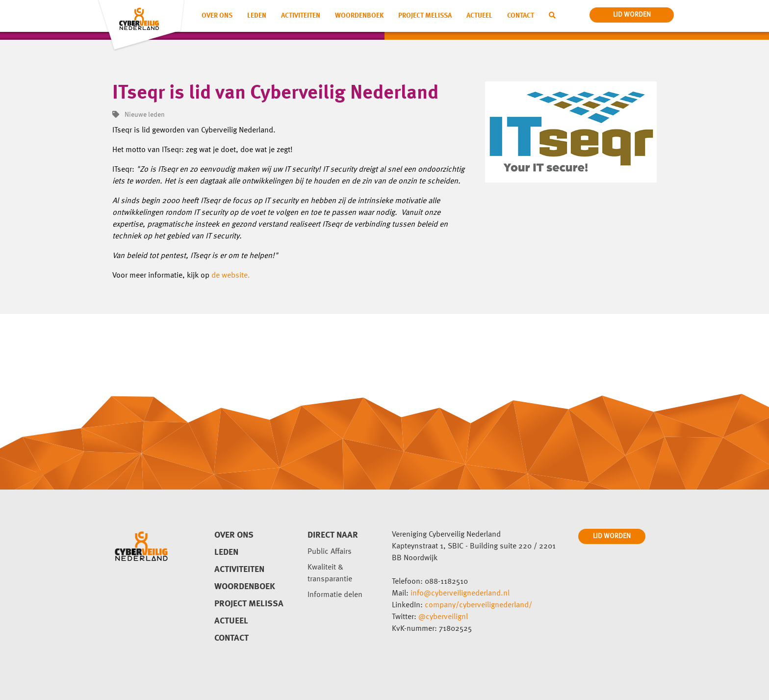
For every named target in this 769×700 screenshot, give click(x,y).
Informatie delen (335, 595)
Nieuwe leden (139, 115)
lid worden (632, 15)
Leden (257, 16)
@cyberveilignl (443, 617)
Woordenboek (359, 16)
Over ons (217, 16)
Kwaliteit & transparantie (330, 573)
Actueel (479, 16)
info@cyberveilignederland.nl (460, 594)
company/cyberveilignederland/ (478, 605)
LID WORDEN (612, 536)
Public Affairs (330, 552)
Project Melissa (425, 16)
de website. (231, 276)
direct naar (333, 535)
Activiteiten (301, 16)
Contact (521, 16)
